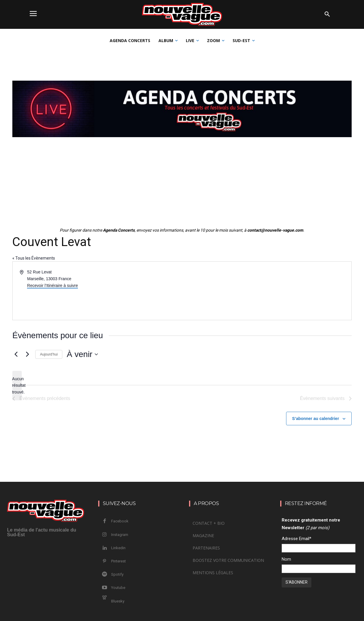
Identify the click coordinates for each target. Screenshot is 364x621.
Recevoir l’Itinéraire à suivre (52, 285)
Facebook (120, 521)
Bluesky (118, 601)
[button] (327, 14)
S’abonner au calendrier (316, 419)
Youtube (118, 588)
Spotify (117, 574)
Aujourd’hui (49, 354)
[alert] (17, 386)
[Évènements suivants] (27, 354)
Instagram (120, 535)
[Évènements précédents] (16, 354)
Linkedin (118, 548)
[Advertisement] (182, 183)
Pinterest (118, 561)
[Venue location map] (266, 291)
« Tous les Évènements (34, 258)
